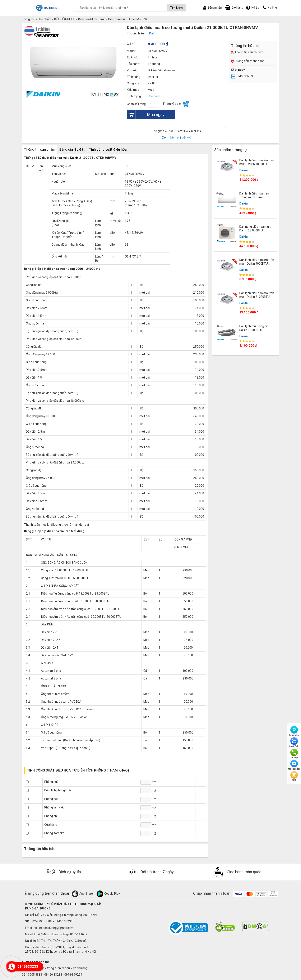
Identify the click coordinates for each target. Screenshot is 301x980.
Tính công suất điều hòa (108, 149)
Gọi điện (294, 754)
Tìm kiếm (176, 8)
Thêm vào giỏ (176, 104)
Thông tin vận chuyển (247, 52)
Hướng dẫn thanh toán (248, 61)
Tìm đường (294, 731)
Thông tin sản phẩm (40, 149)
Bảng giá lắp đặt (72, 149)
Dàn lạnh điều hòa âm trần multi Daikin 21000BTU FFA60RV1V (257, 297)
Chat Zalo (294, 743)
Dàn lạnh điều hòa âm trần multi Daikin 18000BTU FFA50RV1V (257, 164)
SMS (294, 776)
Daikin (244, 170)
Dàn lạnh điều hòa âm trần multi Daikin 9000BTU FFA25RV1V (257, 264)
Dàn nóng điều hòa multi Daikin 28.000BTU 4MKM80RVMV (255, 230)
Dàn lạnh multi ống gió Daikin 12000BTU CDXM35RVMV (254, 330)
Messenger (294, 765)
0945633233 (242, 76)
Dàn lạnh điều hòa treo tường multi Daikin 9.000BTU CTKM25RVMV (256, 197)
